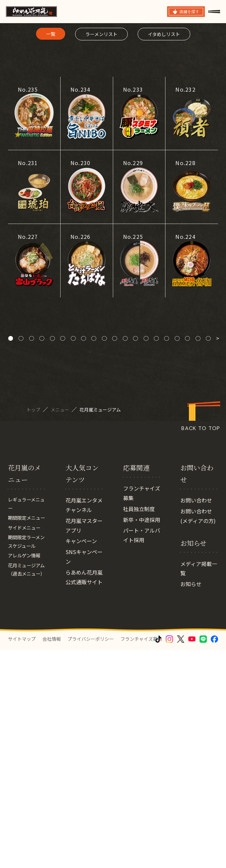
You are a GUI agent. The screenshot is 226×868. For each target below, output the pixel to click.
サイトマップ (22, 857)
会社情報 (52, 857)
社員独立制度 (139, 709)
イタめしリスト (164, 214)
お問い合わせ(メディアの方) (198, 716)
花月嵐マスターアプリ (84, 726)
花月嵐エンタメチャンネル (84, 705)
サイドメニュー (26, 741)
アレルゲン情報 (26, 772)
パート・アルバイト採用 (142, 735)
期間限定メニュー (26, 726)
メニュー (60, 589)
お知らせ (191, 784)
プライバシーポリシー (91, 857)
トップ (34, 589)
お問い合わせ (196, 700)
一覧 (51, 214)
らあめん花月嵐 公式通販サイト (84, 777)
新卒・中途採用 (142, 719)
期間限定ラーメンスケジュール (26, 757)
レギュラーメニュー (26, 705)
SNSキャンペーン (84, 757)
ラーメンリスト (101, 214)
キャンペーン (81, 741)
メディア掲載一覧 (199, 768)
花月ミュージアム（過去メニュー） (26, 793)
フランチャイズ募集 (142, 693)
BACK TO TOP (201, 608)
